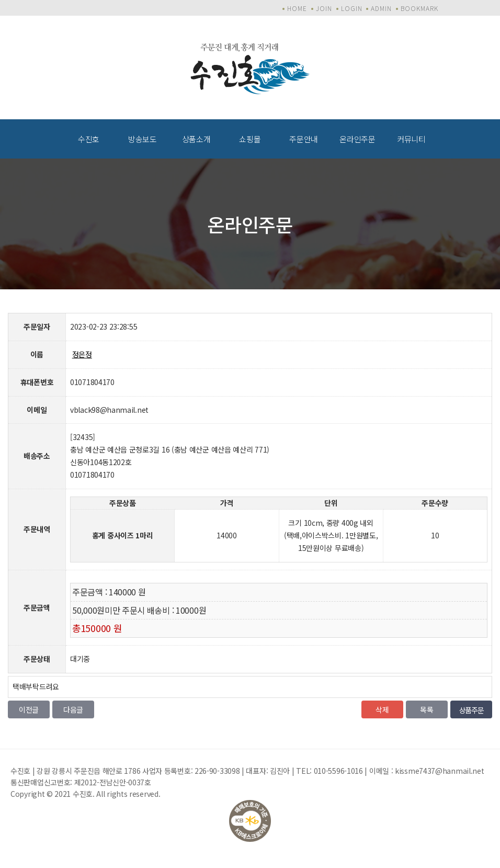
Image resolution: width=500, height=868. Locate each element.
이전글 (29, 709)
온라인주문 (357, 139)
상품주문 (471, 710)
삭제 (382, 709)
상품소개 (196, 139)
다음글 (73, 709)
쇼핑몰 (250, 139)
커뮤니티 (411, 139)
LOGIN (352, 8)
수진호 (89, 139)
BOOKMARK (419, 8)
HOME (297, 8)
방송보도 (143, 139)
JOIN (324, 8)
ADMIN (381, 8)
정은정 (82, 354)
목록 (427, 709)
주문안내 (304, 139)
